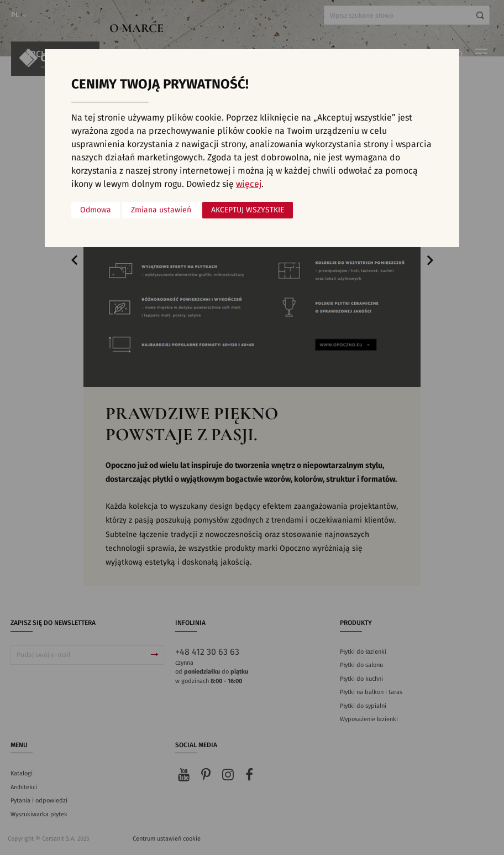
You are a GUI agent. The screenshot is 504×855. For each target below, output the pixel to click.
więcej (249, 184)
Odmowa (96, 210)
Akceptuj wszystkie (248, 210)
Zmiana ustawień (161, 210)
